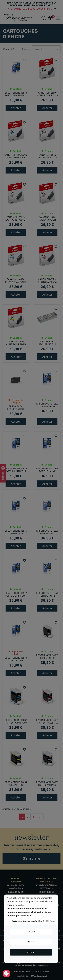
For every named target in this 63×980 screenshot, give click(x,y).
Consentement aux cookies (6, 974)
